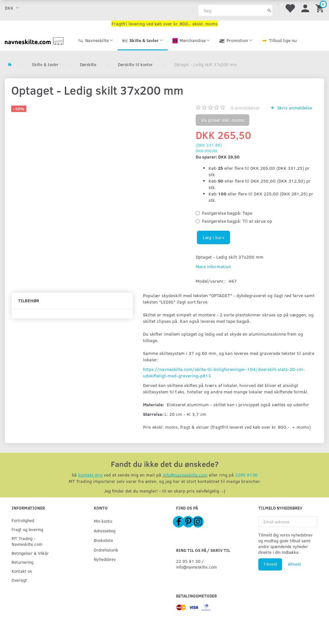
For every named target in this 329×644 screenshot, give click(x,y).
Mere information (213, 266)
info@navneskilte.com (185, 475)
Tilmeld (270, 564)
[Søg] (269, 10)
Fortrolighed (23, 520)
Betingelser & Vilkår (30, 553)
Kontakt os (22, 571)
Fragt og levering (27, 529)
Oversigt (19, 580)
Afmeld (294, 564)
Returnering (22, 562)
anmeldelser (245, 108)
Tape (227, 213)
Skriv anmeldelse (294, 108)
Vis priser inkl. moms (222, 120)
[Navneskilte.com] (34, 40)
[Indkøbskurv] (321, 8)
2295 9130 (246, 475)
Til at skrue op (237, 221)
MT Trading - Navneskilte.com (27, 541)
